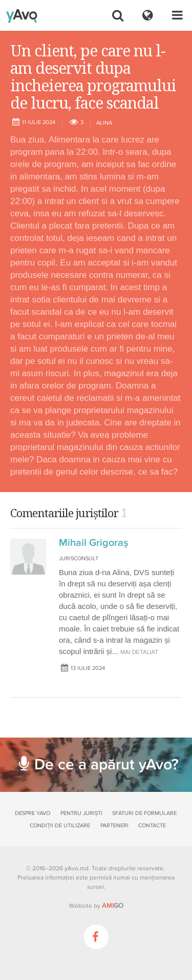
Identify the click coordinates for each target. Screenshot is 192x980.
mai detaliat (139, 652)
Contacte (152, 825)
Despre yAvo (33, 813)
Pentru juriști (81, 813)
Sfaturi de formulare (144, 813)
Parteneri (114, 825)
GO (113, 906)
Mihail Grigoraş (93, 543)
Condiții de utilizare (60, 825)
